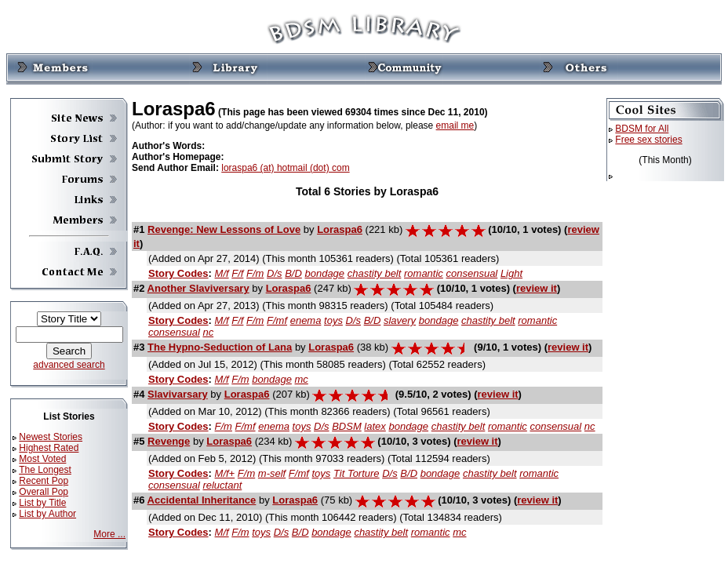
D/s (275, 273)
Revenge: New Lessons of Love (224, 229)
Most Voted (42, 459)
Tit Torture (357, 473)
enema (306, 320)
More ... (109, 534)
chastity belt (375, 273)
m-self (272, 473)
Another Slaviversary (198, 288)
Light (511, 273)
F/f (237, 273)
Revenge (169, 441)
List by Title (42, 503)
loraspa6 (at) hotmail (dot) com (285, 168)
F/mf (277, 320)
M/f (222, 273)
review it (537, 288)
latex (375, 426)
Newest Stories (51, 437)
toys (333, 320)
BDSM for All (642, 129)
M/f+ (225, 473)
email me (455, 125)
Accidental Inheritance (202, 500)
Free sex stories (648, 140)
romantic (424, 273)
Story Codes (178, 273)
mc (302, 379)
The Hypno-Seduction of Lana (220, 347)
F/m (255, 273)
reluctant (222, 485)
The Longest (45, 470)
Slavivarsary (178, 394)
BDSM (347, 426)
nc (208, 332)
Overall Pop (44, 492)
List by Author (47, 514)
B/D (293, 273)
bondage (324, 273)
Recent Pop (44, 481)
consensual (471, 273)
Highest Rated (49, 448)
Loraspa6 (340, 229)
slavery (400, 320)
